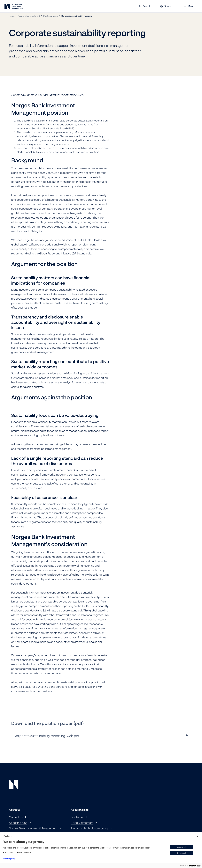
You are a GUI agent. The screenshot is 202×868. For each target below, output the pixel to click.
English (8, 836)
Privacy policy (9, 859)
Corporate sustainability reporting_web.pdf (46, 736)
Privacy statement (82, 823)
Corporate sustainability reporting (77, 16)
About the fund (18, 823)
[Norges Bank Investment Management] (14, 7)
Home (12, 16)
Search (145, 6)
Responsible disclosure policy (89, 828)
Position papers (51, 16)
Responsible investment (29, 16)
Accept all (182, 847)
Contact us (16, 817)
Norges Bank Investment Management (33, 828)
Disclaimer (77, 817)
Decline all (182, 853)
